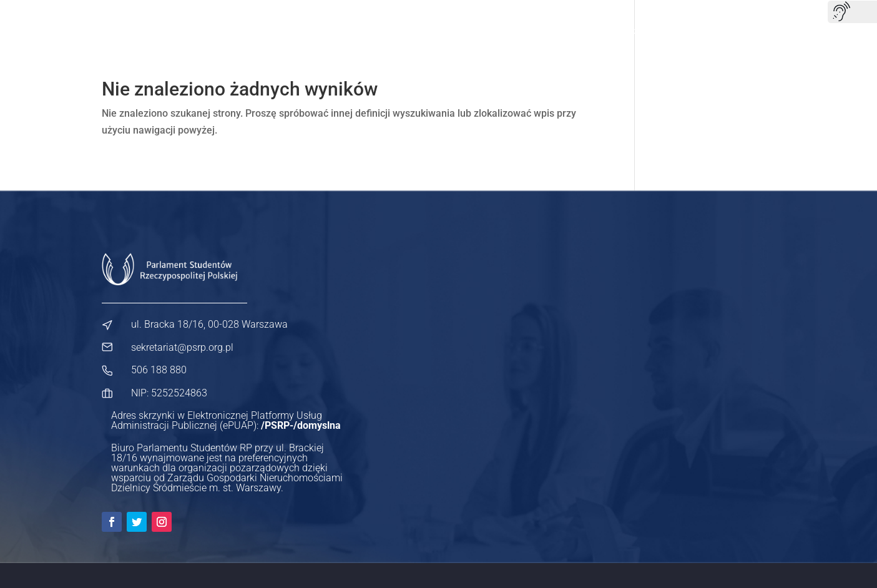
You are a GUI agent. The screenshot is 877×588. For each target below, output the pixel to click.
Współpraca (696, 31)
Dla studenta (490, 31)
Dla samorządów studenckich (594, 31)
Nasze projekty (413, 31)
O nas (347, 31)
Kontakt (760, 31)
